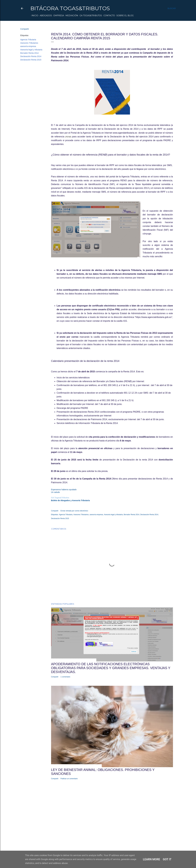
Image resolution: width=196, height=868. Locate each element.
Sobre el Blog (124, 16)
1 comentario (65, 677)
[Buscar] (172, 8)
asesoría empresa (28, 46)
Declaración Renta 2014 (31, 56)
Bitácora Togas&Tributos (70, 8)
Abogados (45, 16)
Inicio (34, 16)
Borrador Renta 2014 (30, 53)
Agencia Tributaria (28, 40)
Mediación (71, 16)
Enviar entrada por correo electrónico (74, 511)
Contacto (108, 16)
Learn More (152, 859)
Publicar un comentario (69, 779)
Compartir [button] (25, 29)
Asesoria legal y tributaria (31, 50)
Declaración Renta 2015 (31, 60)
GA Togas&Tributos (90, 16)
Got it (167, 859)
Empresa (58, 16)
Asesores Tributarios (29, 43)
